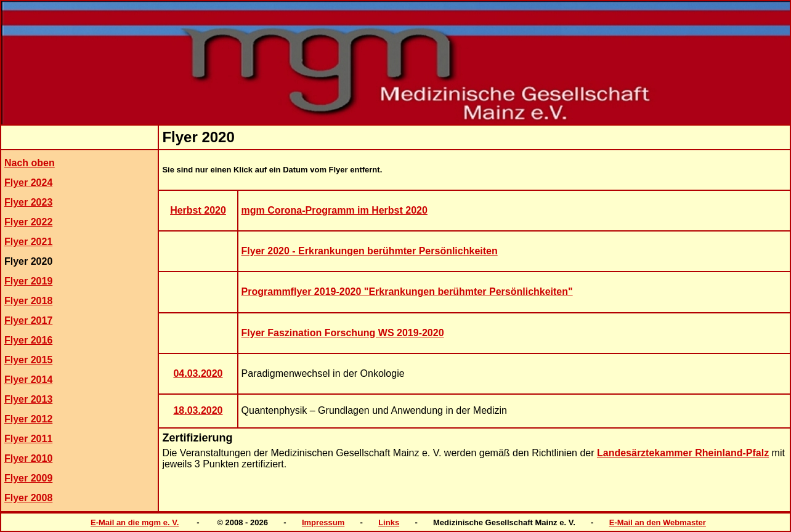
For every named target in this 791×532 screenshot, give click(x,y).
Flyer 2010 (28, 458)
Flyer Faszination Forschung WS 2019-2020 (343, 333)
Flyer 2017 (28, 320)
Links (389, 522)
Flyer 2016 (28, 340)
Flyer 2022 (28, 222)
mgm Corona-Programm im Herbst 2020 (335, 210)
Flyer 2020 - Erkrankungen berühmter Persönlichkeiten (370, 251)
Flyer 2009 (28, 478)
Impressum (323, 522)
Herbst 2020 (198, 210)
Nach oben (30, 163)
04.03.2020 (198, 373)
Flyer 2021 (28, 242)
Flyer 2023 (28, 202)
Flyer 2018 (28, 301)
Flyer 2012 (28, 419)
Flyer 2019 (28, 281)
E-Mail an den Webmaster (658, 522)
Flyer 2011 (28, 439)
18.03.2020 (198, 410)
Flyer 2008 (28, 498)
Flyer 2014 (28, 380)
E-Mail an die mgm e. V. (135, 522)
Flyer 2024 (28, 183)
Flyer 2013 (28, 399)
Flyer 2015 (28, 360)
